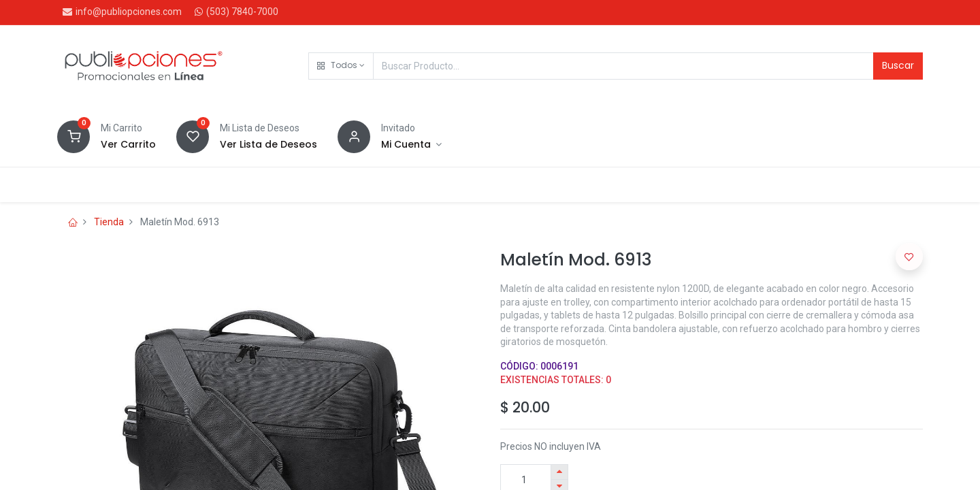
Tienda (109, 222)
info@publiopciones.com (129, 12)
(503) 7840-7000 (242, 12)
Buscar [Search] (898, 65)
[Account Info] (411, 145)
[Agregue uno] (559, 472)
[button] (341, 66)
